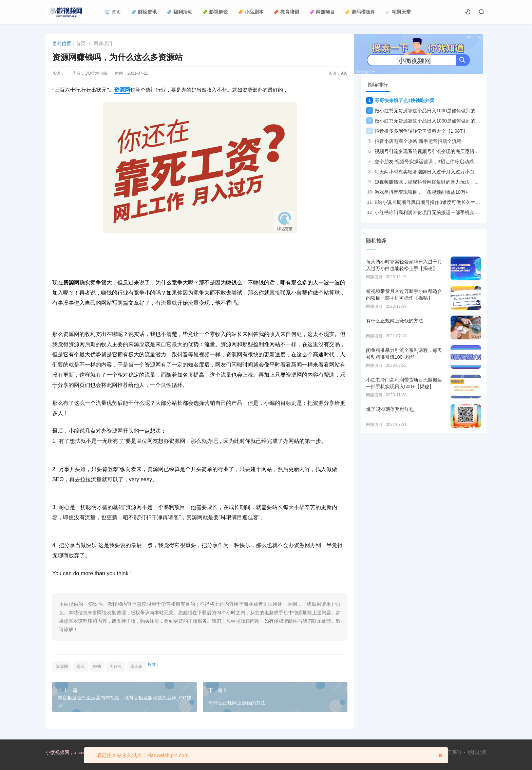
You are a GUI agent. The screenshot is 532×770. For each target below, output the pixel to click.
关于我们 (452, 752)
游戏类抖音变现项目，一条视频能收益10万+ (417, 192)
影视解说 (215, 12)
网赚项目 (322, 12)
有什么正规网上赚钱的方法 (237, 703)
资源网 (62, 666)
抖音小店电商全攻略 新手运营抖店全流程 (414, 141)
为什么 (116, 666)
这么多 (136, 666)
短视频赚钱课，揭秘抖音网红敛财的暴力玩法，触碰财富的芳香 (437, 182)
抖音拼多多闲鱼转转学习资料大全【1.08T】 (417, 131)
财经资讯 (144, 12)
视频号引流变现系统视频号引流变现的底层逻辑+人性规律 (431, 151)
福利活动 (180, 12)
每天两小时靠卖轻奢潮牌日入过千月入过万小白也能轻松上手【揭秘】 (444, 172)
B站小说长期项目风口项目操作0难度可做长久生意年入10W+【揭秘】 (444, 202)
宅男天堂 (398, 12)
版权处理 (477, 752)
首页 (113, 12)
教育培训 (287, 12)
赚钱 (97, 666)
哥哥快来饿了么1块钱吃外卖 (400, 100)
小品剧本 (251, 12)
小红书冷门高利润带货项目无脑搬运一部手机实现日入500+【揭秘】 (442, 212)
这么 (80, 666)
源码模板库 (360, 12)
